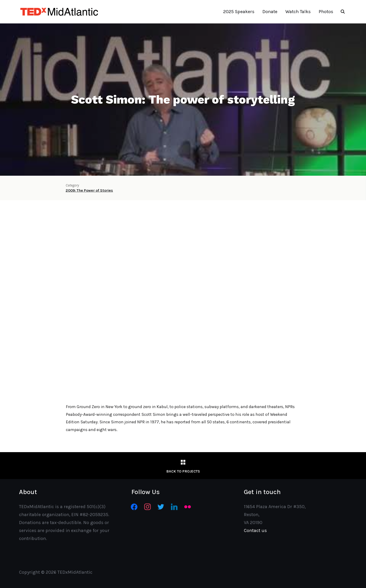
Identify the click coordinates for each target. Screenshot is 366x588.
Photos (326, 12)
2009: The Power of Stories (89, 190)
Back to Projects (183, 471)
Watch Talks (298, 12)
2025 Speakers (239, 12)
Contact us (255, 530)
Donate (270, 12)
